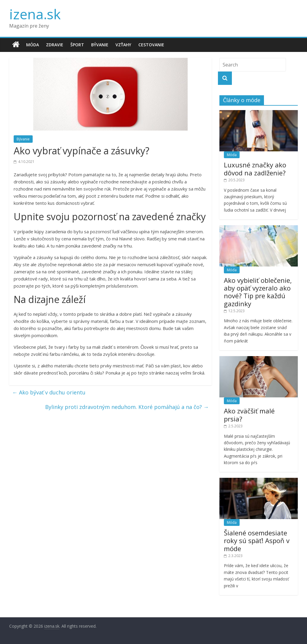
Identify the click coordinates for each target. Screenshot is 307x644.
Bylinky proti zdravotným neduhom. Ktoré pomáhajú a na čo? (127, 407)
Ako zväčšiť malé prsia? (249, 415)
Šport (77, 45)
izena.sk (35, 14)
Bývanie (100, 45)
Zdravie (55, 45)
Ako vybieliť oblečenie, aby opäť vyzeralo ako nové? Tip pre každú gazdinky (258, 292)
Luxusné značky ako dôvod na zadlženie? (255, 169)
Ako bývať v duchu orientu (49, 392)
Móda (33, 45)
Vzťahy (123, 45)
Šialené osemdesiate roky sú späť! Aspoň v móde (257, 541)
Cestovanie (151, 45)
